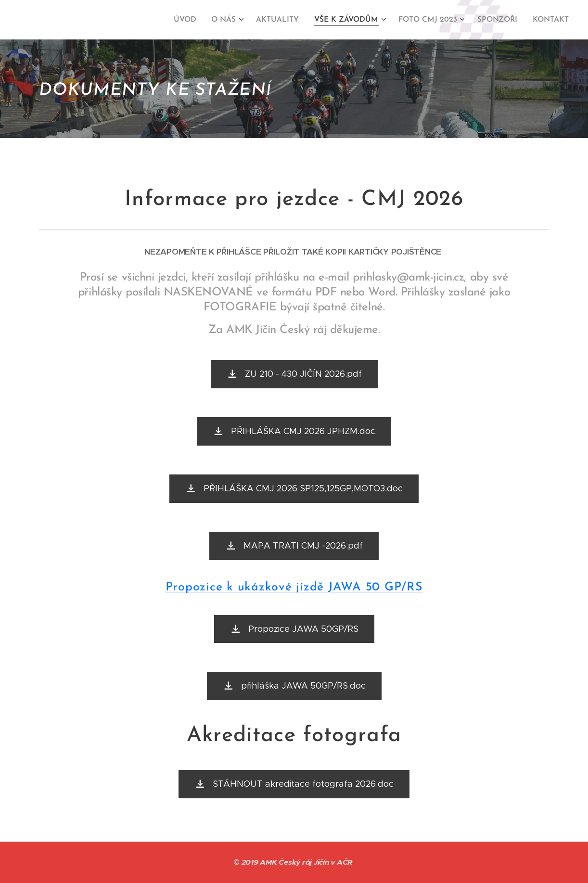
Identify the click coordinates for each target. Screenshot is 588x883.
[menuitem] (196, 20)
